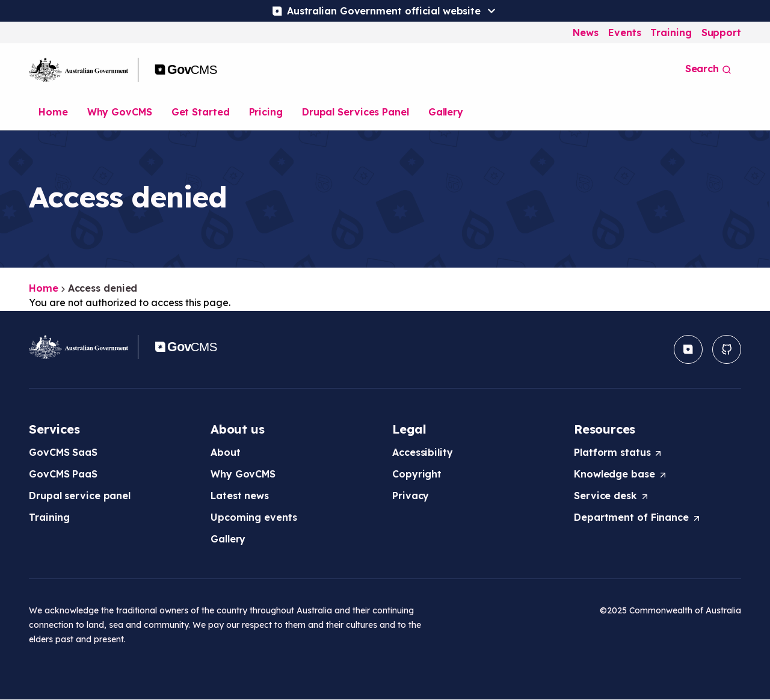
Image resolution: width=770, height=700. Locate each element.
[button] (688, 349)
